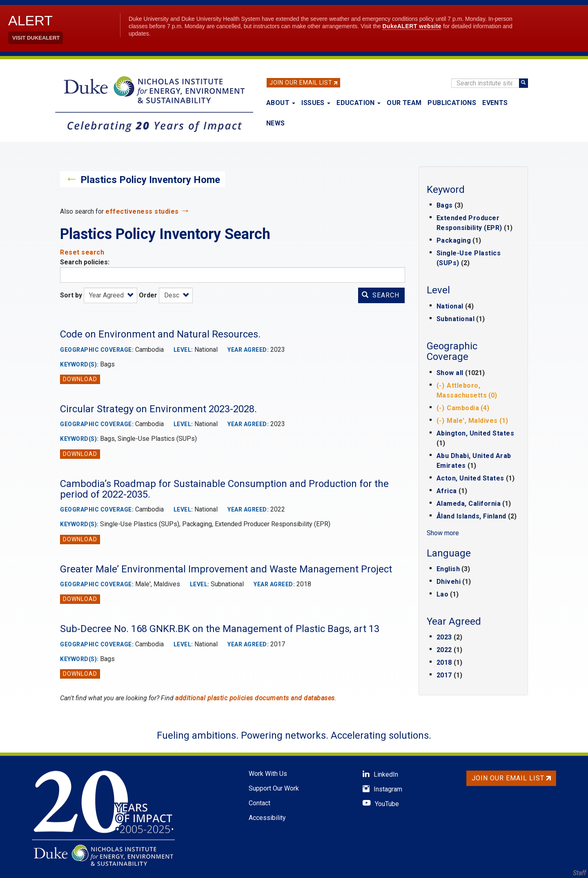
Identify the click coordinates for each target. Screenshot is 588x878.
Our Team (404, 103)
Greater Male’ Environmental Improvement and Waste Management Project (226, 569)
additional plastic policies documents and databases (255, 698)
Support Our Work (274, 788)
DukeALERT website (412, 26)
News (276, 123)
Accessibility (267, 818)
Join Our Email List (301, 83)
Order (148, 295)
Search (381, 295)
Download (80, 379)
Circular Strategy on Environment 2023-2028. (158, 409)
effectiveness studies (142, 211)
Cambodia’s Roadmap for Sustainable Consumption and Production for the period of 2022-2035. (224, 489)
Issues (316, 103)
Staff (579, 873)
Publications (452, 103)
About (281, 103)
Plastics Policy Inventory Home (150, 180)
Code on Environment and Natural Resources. (160, 334)
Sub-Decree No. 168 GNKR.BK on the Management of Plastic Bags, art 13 (220, 629)
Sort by (71, 295)
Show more (443, 533)
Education (359, 103)
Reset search (82, 252)
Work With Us (268, 774)
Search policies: (85, 262)
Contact (259, 803)
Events (495, 103)
